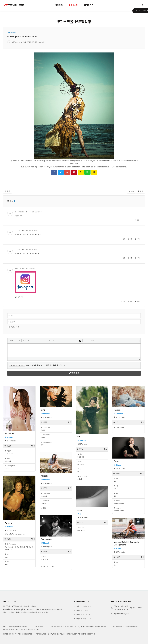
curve (80, 510)
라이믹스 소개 (82, 625)
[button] (15, 341)
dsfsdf (83, 478)
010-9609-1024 (121, 624)
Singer (117, 461)
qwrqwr (45, 502)
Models (44, 476)
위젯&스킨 (89, 5)
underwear (10, 434)
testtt (7, 563)
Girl (79, 437)
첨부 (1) (20, 297)
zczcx (10, 467)
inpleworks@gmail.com (124, 628)
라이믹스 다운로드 (84, 621)
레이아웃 (59, 5)
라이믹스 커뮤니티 (84, 633)
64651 (45, 429)
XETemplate (19, 212)
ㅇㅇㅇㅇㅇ (44, 558)
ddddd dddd (119, 509)
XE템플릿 (14, 5)
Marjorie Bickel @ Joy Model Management (126, 543)
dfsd (46, 444)
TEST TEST (9, 452)
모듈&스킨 (73, 5)
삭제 (141, 191)
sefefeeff (8, 460)
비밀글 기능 (15, 327)
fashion (117, 410)
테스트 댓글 (81, 456)
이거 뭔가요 (81, 463)
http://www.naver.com (17, 534)
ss (79, 470)
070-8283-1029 (121, 621)
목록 (7, 191)
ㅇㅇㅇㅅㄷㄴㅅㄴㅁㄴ (48, 565)
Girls (43, 410)
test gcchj (81, 529)
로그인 (138, 11)
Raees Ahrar (47, 539)
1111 (116, 487)
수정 (131, 191)
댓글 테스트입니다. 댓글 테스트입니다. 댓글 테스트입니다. (19, 547)
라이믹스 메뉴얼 (83, 629)
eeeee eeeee (119, 502)
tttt (116, 495)
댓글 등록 (74, 373)
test (116, 480)
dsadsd (45, 495)
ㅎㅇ (116, 564)
